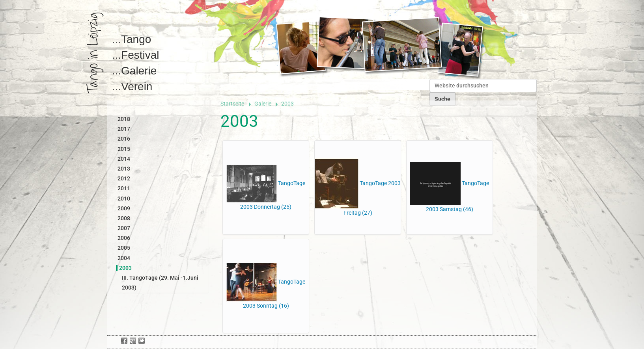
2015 (124, 149)
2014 (124, 159)
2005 (124, 248)
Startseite (232, 104)
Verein (137, 86)
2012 (124, 178)
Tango (136, 39)
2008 (124, 218)
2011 (124, 188)
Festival (140, 55)
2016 (124, 139)
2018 (124, 119)
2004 (124, 258)
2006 (124, 238)
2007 (124, 228)
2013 (124, 169)
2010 (124, 199)
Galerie (139, 71)
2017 (124, 129)
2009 (124, 208)
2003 (125, 268)
